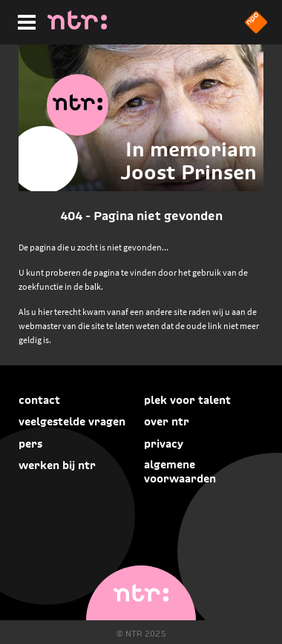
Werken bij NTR (57, 465)
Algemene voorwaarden (180, 471)
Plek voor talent (187, 400)
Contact (39, 400)
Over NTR (167, 421)
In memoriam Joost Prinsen (188, 161)
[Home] (77, 25)
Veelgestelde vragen (72, 421)
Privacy (164, 444)
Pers (30, 444)
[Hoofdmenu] (24, 20)
